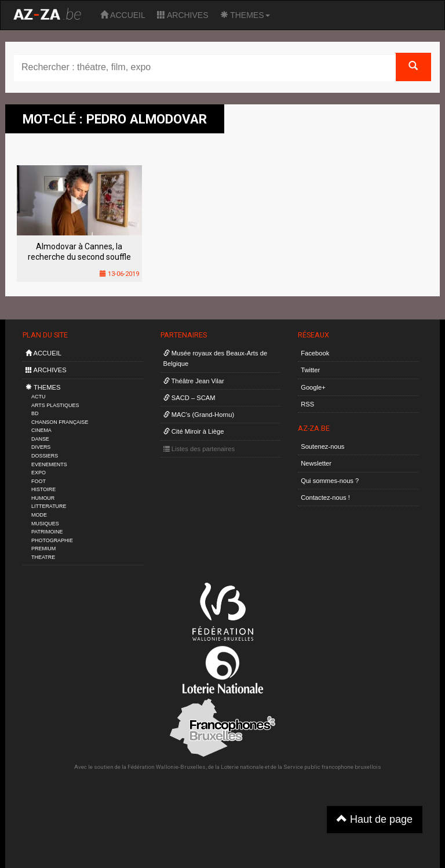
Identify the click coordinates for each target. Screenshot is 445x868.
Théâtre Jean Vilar (194, 381)
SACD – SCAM (189, 398)
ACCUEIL (123, 15)
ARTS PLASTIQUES (55, 405)
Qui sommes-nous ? (330, 481)
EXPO (39, 473)
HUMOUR (43, 498)
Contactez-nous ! (325, 497)
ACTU (38, 397)
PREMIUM (43, 549)
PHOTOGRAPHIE (52, 540)
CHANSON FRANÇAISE (60, 422)
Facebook (315, 353)
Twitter (310, 370)
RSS (307, 404)
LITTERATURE (49, 506)
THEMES (245, 15)
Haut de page (375, 819)
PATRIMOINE (47, 532)
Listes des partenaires (199, 449)
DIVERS (41, 447)
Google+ (313, 387)
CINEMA (41, 430)
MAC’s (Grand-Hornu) (199, 415)
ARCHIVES (183, 15)
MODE (39, 515)
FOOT (39, 481)
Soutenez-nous (322, 446)
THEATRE (43, 557)
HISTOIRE (43, 489)
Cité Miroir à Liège (194, 431)
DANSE (40, 439)
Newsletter (316, 463)
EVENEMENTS (49, 464)
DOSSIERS (45, 456)
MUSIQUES (45, 524)
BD (35, 413)
